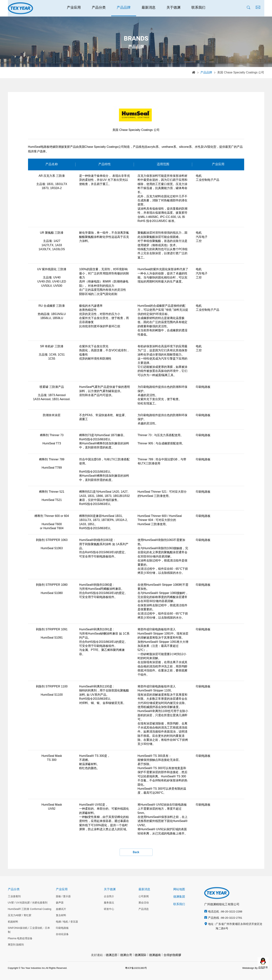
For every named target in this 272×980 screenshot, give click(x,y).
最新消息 (149, 8)
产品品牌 (124, 8)
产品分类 (99, 8)
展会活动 (144, 903)
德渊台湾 (126, 955)
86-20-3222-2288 (232, 912)
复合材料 (61, 915)
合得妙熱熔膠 (172, 955)
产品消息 (144, 909)
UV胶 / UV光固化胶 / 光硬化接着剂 (28, 903)
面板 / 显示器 (63, 896)
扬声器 (60, 903)
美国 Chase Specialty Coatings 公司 (241, 73)
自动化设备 (62, 934)
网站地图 (179, 889)
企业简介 (109, 896)
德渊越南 (155, 955)
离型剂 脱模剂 (16, 945)
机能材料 (13, 922)
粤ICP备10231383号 (136, 968)
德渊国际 (140, 955)
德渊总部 (112, 955)
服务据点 (109, 903)
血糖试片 (61, 909)
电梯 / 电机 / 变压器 (67, 922)
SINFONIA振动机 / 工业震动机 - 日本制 (29, 930)
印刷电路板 (62, 928)
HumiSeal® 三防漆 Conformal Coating (30, 909)
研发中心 (109, 909)
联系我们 (198, 8)
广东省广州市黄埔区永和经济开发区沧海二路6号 (239, 926)
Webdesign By (250, 968)
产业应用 (74, 8)
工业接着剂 (14, 896)
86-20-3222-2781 (232, 918)
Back (136, 852)
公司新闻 (144, 896)
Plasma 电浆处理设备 (20, 939)
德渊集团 (179, 897)
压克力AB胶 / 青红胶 (20, 915)
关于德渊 (173, 8)
